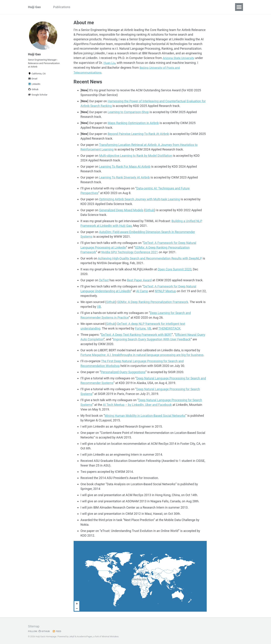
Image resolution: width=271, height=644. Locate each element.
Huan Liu (110, 63)
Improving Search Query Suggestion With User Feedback (152, 339)
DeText (104, 280)
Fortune (140, 328)
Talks (80, 7)
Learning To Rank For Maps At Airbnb (125, 166)
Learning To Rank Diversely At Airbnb (124, 177)
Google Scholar (38, 95)
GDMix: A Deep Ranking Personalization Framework (153, 301)
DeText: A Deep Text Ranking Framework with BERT (137, 334)
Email (33, 79)
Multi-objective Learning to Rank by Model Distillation (136, 155)
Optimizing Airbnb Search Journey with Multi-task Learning (139, 199)
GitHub (44, 631)
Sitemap (34, 626)
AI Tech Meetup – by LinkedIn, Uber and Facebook (137, 404)
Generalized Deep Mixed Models (121, 210)
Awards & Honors (102, 7)
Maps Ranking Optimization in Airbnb (133, 122)
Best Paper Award (139, 280)
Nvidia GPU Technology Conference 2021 (130, 252)
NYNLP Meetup (165, 291)
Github (33, 89)
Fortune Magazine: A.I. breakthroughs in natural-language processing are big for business (142, 354)
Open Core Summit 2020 (175, 269)
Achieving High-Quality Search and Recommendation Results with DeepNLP (150, 258)
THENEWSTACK (169, 328)
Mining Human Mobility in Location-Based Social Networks (145, 415)
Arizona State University (179, 58)
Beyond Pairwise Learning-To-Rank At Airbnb (138, 133)
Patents (126, 7)
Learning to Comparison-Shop (128, 111)
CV (139, 7)
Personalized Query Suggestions (123, 371)
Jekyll (72, 636)
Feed (57, 631)
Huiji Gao (34, 7)
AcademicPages (85, 636)
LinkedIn (34, 84)
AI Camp (142, 291)
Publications (62, 7)
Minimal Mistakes (110, 636)
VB (99, 306)
